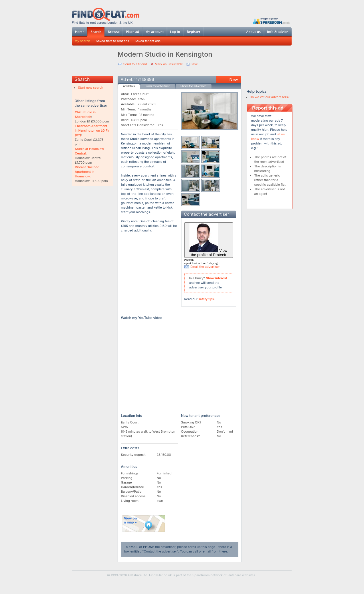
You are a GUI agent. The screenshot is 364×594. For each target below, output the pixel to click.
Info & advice (278, 32)
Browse (114, 32)
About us (253, 32)
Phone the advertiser (193, 86)
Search (96, 32)
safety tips (206, 299)
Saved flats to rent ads (112, 41)
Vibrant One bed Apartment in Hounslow (87, 172)
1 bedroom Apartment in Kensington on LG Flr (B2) (92, 130)
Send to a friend (135, 64)
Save (194, 64)
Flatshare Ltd (138, 575)
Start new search (91, 88)
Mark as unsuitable (169, 64)
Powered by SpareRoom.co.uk (271, 21)
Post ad (132, 32)
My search (83, 41)
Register (194, 32)
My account (155, 32)
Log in (175, 32)
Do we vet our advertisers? (270, 97)
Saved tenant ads (148, 41)
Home (80, 32)
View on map (144, 523)
